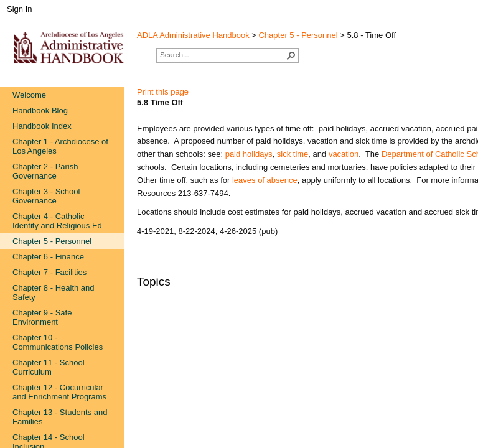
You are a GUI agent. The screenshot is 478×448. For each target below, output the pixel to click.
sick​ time (293, 154)
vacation (344, 154)
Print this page (163, 92)
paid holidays (249, 154)
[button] (291, 55)
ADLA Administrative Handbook (193, 35)
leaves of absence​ (265, 180)
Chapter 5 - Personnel (298, 35)
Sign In (19, 9)
